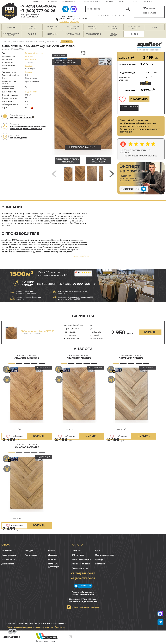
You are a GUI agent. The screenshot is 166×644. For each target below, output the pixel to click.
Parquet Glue (53, 42)
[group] (83, 103)
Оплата (52, 551)
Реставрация (31, 555)
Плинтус (99, 559)
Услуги (121, 2)
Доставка (53, 555)
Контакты (148, 2)
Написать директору (69, 22)
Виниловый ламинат (23, 42)
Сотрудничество (69, 2)
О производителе (19, 138)
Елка (97, 551)
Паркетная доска (80, 568)
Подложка (100, 564)
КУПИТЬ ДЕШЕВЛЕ (129, 106)
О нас (6, 545)
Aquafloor (40, 42)
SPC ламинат (78, 555)
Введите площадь (127, 73)
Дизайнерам (8, 564)
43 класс (29, 66)
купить (150, 332)
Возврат (110, 2)
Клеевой (29, 72)
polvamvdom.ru (10, 11)
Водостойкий (31, 92)
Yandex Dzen (14, 633)
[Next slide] (112, 175)
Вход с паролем (118, 16)
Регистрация (103, 16)
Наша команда (9, 555)
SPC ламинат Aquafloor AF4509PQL (38, 331)
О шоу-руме (52, 2)
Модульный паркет (104, 555)
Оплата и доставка (91, 2)
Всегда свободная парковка (85, 607)
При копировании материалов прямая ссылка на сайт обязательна (36, 627)
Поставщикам (8, 559)
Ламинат (76, 551)
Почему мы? (7, 551)
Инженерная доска (81, 564)
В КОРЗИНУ (139, 99)
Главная (7, 42)
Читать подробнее (81, 256)
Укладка (135, 2)
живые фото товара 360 (98, 160)
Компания (35, 2)
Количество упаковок (124, 79)
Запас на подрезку (145, 84)
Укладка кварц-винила (21, 117)
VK (10, 633)
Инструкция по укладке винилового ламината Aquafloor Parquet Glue (28, 128)
